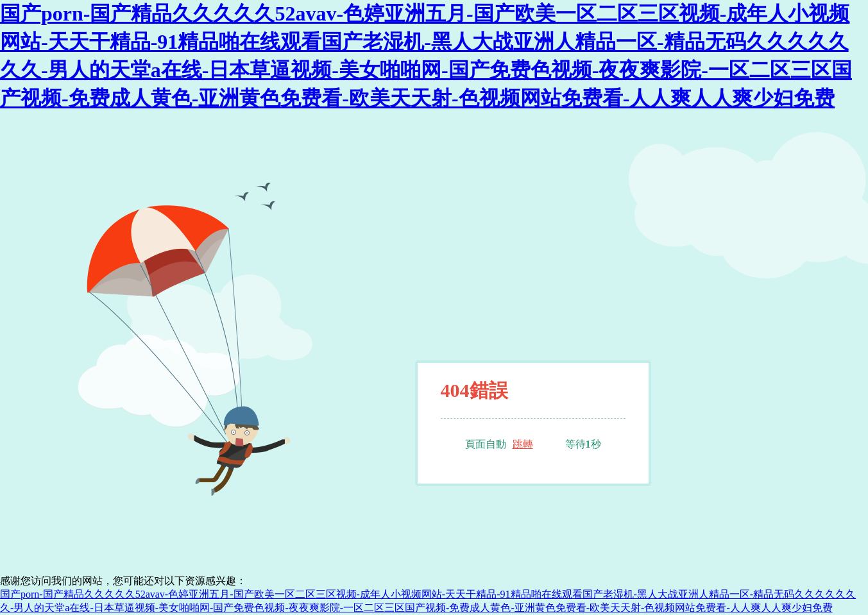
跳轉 (523, 444)
